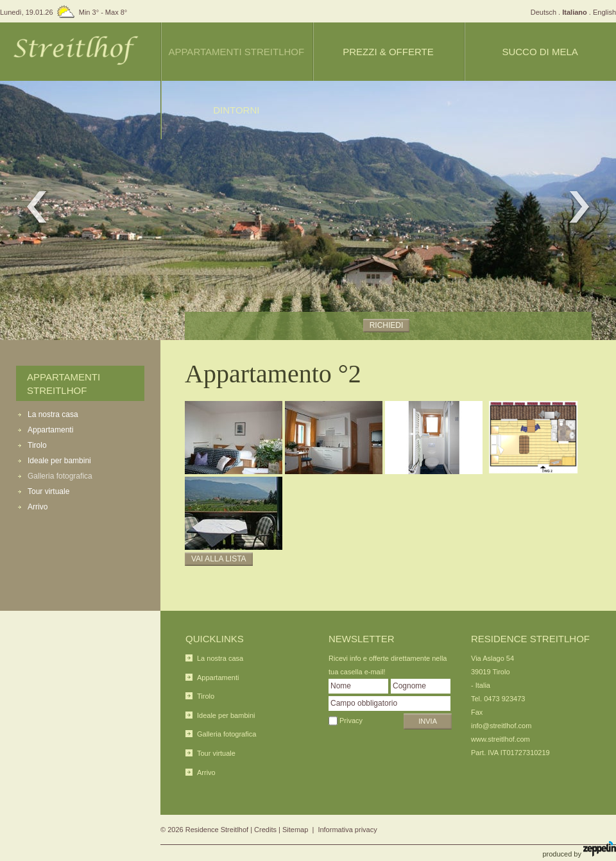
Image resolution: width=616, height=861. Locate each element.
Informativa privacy (347, 830)
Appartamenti (50, 430)
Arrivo (38, 507)
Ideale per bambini (59, 461)
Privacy (351, 720)
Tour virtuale (48, 491)
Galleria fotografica (60, 476)
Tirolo (37, 445)
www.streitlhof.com (501, 739)
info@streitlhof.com (501, 726)
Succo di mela (540, 52)
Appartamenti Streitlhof (236, 52)
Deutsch (543, 12)
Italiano (575, 12)
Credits (265, 830)
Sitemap (295, 830)
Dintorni (236, 110)
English (604, 12)
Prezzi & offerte (388, 52)
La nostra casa (53, 414)
